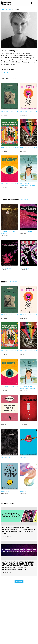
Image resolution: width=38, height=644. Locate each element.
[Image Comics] (6, 3)
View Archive (25, 199)
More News (19, 582)
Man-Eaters (5, 73)
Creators (9, 10)
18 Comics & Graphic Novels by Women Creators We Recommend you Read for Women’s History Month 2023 (19, 531)
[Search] (31, 3)
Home (2, 10)
